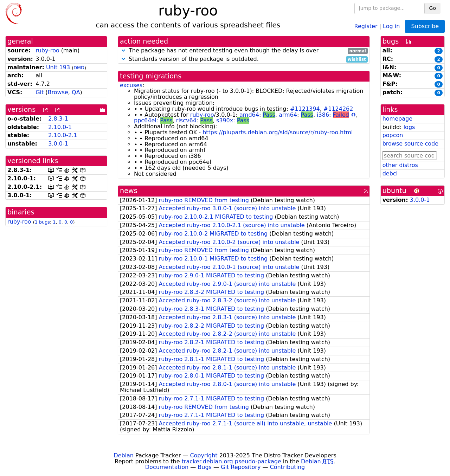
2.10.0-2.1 (63, 135)
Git (40, 92)
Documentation (167, 467)
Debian (124, 455)
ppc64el (145, 120)
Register (366, 26)
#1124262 (338, 109)
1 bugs (42, 222)
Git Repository (241, 467)
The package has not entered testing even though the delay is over (244, 51)
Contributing (288, 467)
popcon (393, 135)
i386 (323, 115)
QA (76, 92)
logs (409, 127)
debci (390, 173)
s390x (225, 120)
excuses (131, 85)
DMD (79, 68)
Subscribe (425, 26)
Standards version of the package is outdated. (244, 59)
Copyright (204, 455)
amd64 (249, 115)
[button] (123, 50)
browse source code (410, 144)
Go (433, 8)
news (129, 191)
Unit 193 (58, 67)
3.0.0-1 (58, 144)
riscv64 (186, 120)
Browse (58, 92)
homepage (397, 119)
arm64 (288, 115)
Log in (391, 26)
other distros (400, 165)
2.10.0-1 (60, 127)
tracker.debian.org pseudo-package (232, 461)
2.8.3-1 (58, 119)
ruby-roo (47, 50)
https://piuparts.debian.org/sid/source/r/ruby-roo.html (278, 132)
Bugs (205, 467)
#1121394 (305, 109)
